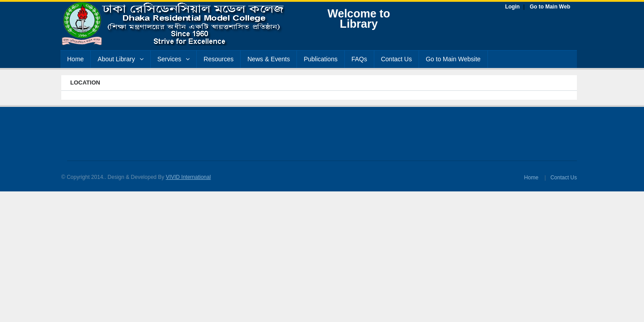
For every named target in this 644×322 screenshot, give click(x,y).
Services (174, 59)
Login (512, 7)
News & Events (269, 59)
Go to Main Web (550, 7)
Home (75, 59)
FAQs (359, 59)
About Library (120, 59)
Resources (218, 59)
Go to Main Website (453, 59)
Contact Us (396, 59)
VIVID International (189, 177)
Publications (321, 59)
